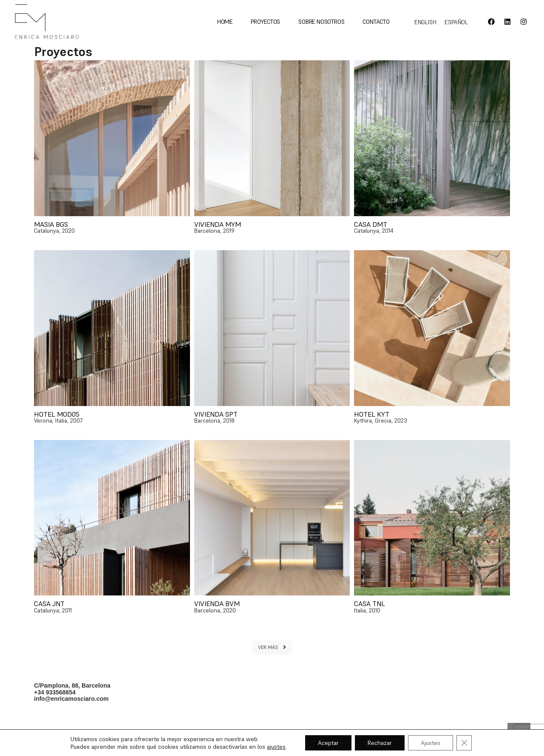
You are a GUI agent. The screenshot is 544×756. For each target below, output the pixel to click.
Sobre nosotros (321, 22)
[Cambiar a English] (425, 22)
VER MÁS (272, 647)
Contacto (376, 22)
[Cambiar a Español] (456, 22)
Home (225, 22)
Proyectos (265, 22)
